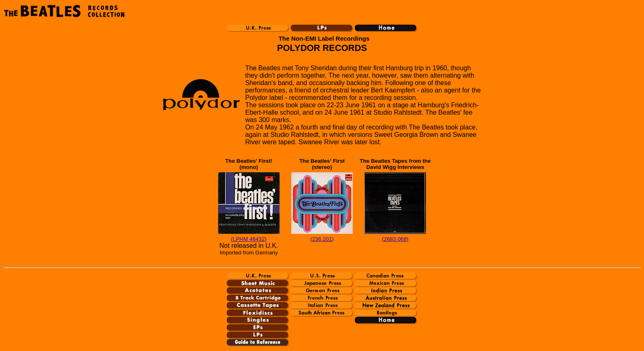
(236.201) (322, 239)
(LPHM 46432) (249, 239)
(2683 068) (395, 239)
